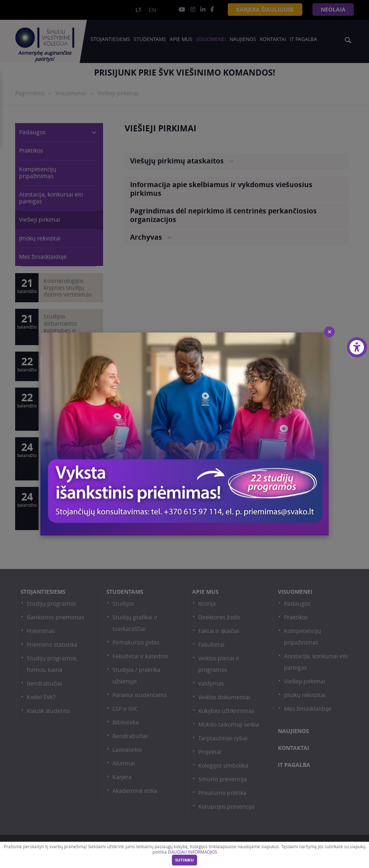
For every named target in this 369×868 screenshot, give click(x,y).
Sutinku (184, 860)
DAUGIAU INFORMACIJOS (192, 852)
